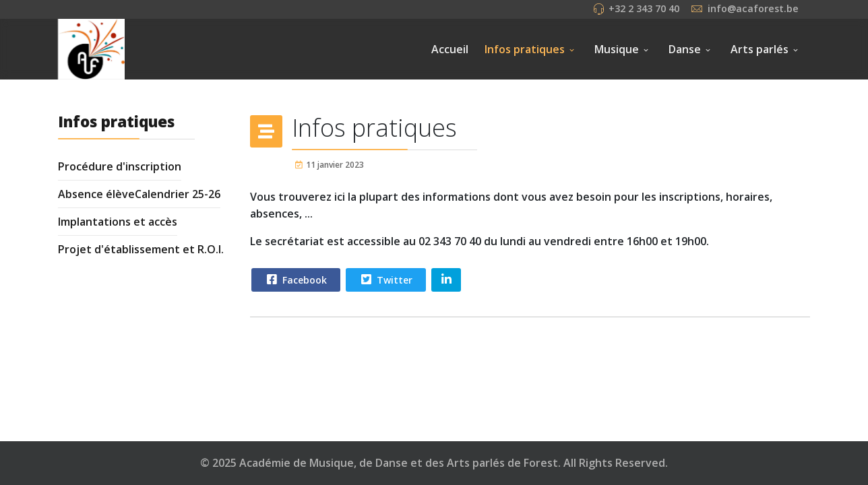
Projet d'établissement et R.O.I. (141, 249)
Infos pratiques (525, 49)
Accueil (450, 49)
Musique (617, 49)
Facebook (295, 280)
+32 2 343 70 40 (644, 8)
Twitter (385, 280)
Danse (685, 49)
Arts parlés (759, 49)
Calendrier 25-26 (178, 194)
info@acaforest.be (753, 8)
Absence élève (96, 194)
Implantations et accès (118, 222)
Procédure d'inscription (120, 166)
